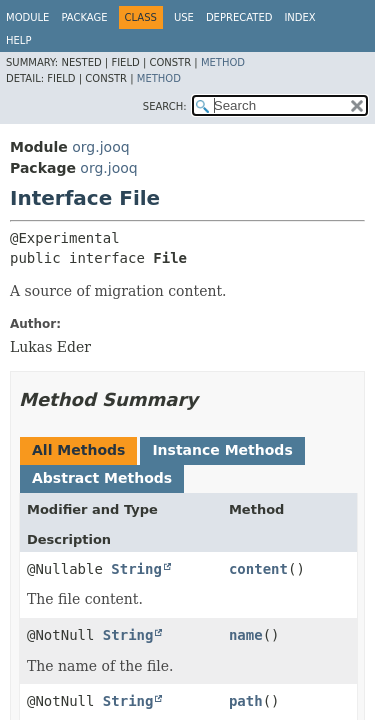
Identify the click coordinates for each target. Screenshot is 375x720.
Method (223, 62)
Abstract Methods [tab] (102, 478)
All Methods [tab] (78, 450)
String (136, 569)
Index (299, 17)
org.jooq (100, 147)
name (246, 635)
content (258, 569)
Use (184, 17)
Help (18, 40)
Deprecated (239, 17)
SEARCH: (165, 106)
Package (84, 17)
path (246, 701)
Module (27, 17)
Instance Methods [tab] (222, 450)
